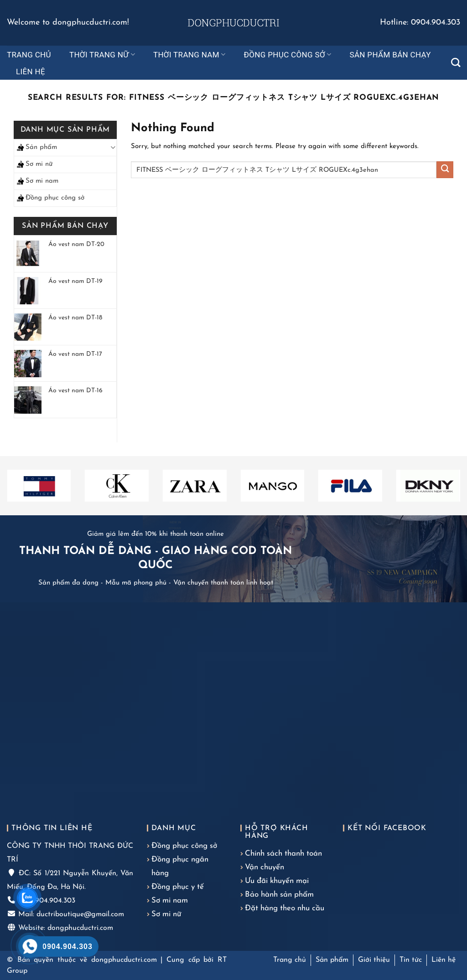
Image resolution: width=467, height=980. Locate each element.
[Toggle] (113, 147)
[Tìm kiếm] (456, 62)
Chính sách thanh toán (283, 854)
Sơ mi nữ (39, 164)
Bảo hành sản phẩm (279, 895)
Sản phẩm (41, 147)
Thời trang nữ (102, 55)
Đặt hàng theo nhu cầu (285, 908)
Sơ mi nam (42, 181)
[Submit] (445, 170)
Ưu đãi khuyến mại (277, 881)
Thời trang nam (189, 55)
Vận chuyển (265, 867)
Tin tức (411, 960)
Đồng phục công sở (288, 55)
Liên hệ (31, 72)
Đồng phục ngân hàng (180, 866)
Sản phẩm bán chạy (390, 55)
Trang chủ (29, 55)
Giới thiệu (374, 960)
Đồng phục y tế (178, 887)
